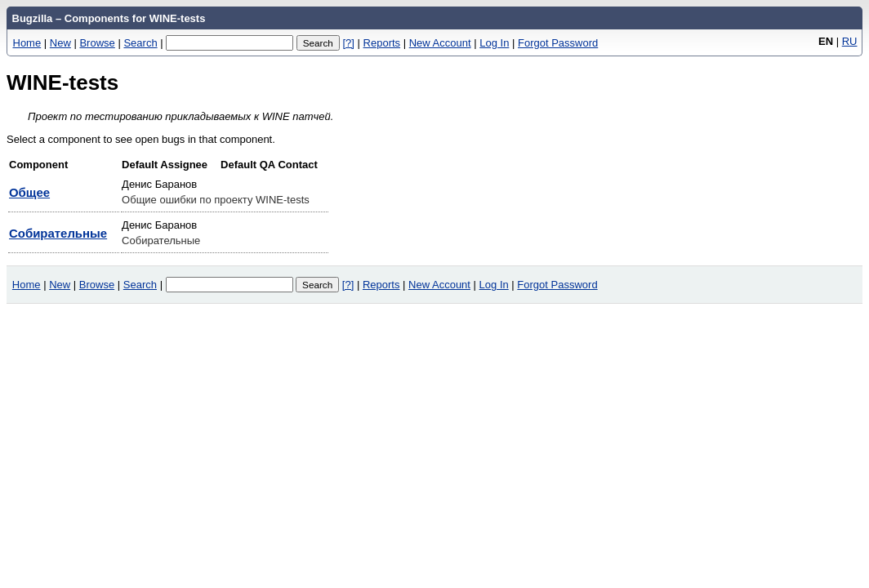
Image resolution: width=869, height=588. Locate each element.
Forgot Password (558, 43)
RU (850, 41)
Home (27, 43)
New (60, 43)
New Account (440, 43)
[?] (348, 43)
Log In (494, 43)
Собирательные (58, 233)
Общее (29, 192)
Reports (382, 43)
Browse (97, 43)
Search (140, 43)
